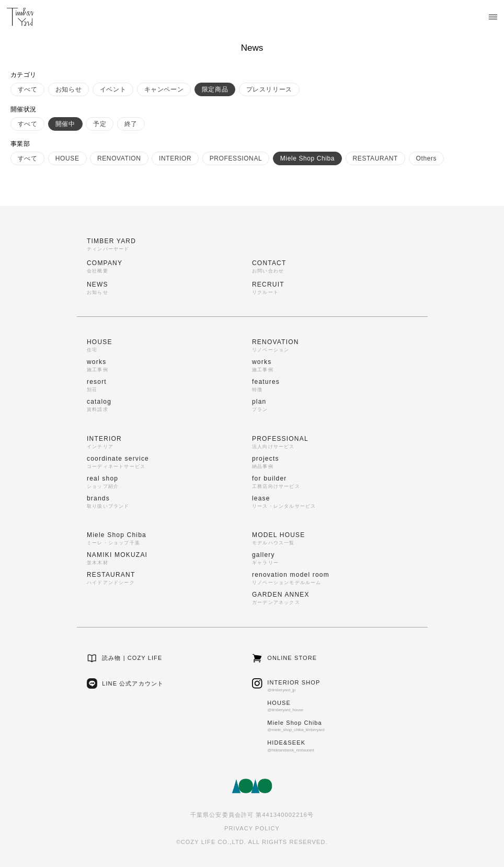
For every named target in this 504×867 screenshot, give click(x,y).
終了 (131, 124)
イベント (113, 89)
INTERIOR (175, 158)
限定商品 (215, 89)
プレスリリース (269, 89)
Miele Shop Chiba (307, 158)
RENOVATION (119, 158)
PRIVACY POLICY (252, 828)
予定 (100, 124)
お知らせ (68, 89)
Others (427, 158)
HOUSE (67, 158)
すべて (28, 89)
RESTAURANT (375, 158)
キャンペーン (164, 89)
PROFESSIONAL (236, 158)
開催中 (65, 124)
